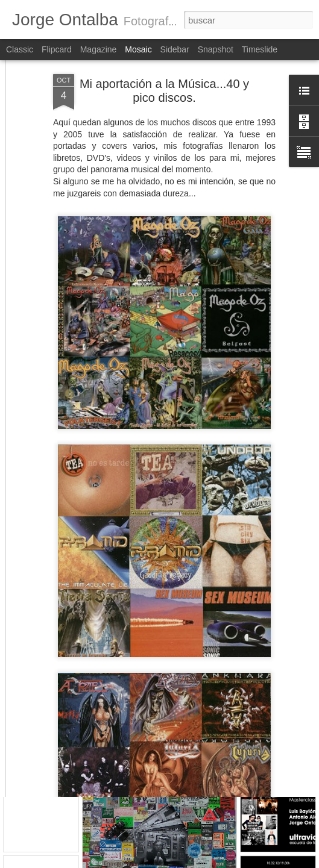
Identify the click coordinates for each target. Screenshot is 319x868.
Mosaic (138, 49)
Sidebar (175, 49)
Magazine (99, 49)
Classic (20, 49)
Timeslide (260, 49)
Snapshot (216, 49)
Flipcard (57, 49)
